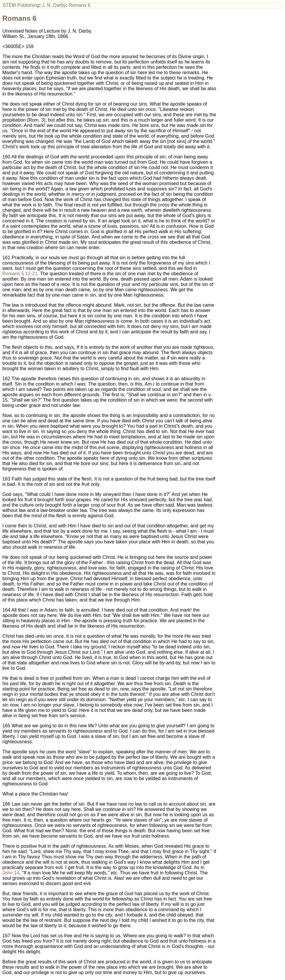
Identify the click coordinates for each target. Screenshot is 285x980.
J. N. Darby (54, 5)
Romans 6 (79, 5)
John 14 (11, 873)
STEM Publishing (21, 5)
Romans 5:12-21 (20, 274)
